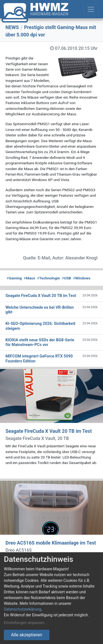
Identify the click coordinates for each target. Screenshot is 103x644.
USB (66, 278)
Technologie (48, 278)
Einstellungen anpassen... (26, 623)
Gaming (14, 278)
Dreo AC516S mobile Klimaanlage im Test (51, 543)
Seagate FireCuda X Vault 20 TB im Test (49, 431)
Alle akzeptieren (27, 635)
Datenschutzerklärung (23, 609)
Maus (29, 278)
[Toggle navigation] (91, 9)
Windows (81, 278)
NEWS (12, 27)
